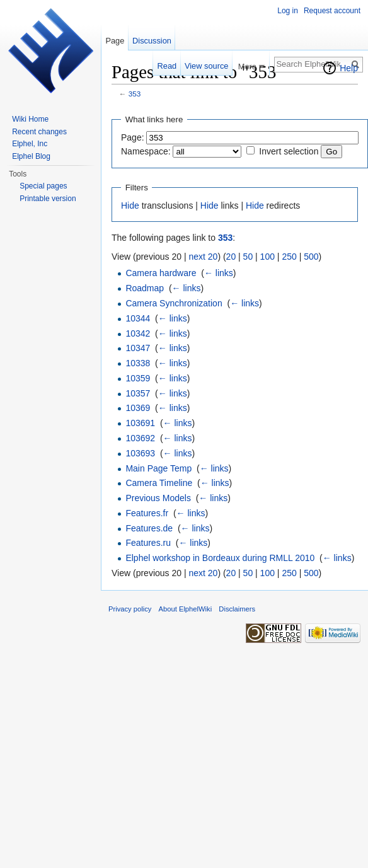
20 (231, 257)
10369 (138, 408)
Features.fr (147, 513)
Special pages (43, 186)
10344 (138, 318)
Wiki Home (30, 119)
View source (206, 66)
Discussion (152, 41)
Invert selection (289, 151)
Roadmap (145, 288)
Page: (133, 137)
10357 (138, 393)
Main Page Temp (158, 468)
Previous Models (158, 498)
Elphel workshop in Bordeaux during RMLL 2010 (220, 558)
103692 (140, 438)
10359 (138, 378)
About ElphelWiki (186, 609)
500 (311, 257)
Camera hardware (161, 273)
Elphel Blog (31, 156)
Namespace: (146, 151)
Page (115, 41)
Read (167, 66)
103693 (140, 453)
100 (267, 257)
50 (248, 257)
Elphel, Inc (30, 144)
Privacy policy (130, 609)
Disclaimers (237, 609)
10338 (138, 363)
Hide (130, 205)
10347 (138, 348)
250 (289, 257)
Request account (332, 11)
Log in (288, 11)
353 (135, 94)
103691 (140, 423)
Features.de (149, 528)
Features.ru (148, 543)
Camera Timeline (159, 483)
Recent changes (39, 132)
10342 (138, 333)
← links (219, 273)
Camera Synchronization (174, 303)
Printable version (48, 199)
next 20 (203, 257)
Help (349, 68)
